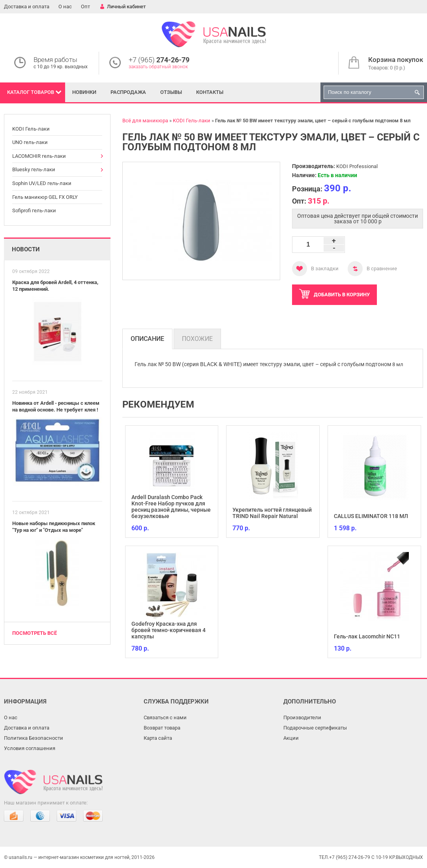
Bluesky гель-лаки (34, 169)
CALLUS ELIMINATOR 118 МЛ (371, 516)
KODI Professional (357, 166)
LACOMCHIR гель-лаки (39, 156)
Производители (302, 717)
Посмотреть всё (35, 633)
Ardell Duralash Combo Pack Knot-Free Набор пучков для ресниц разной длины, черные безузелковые (171, 507)
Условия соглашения (30, 748)
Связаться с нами (165, 717)
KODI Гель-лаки (31, 129)
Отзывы (171, 92)
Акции (291, 738)
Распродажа (128, 92)
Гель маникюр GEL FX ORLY (45, 197)
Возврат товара (162, 728)
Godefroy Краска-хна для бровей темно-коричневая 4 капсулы (169, 630)
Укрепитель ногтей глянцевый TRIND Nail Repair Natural (272, 513)
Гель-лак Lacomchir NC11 (367, 636)
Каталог (31, 92)
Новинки (84, 92)
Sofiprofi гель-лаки (34, 210)
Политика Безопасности (34, 738)
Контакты (210, 92)
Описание (147, 339)
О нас (65, 7)
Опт (85, 7)
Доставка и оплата (27, 7)
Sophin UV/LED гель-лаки (42, 183)
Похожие (197, 339)
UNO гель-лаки (30, 142)
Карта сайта (158, 738)
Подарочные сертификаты (315, 728)
